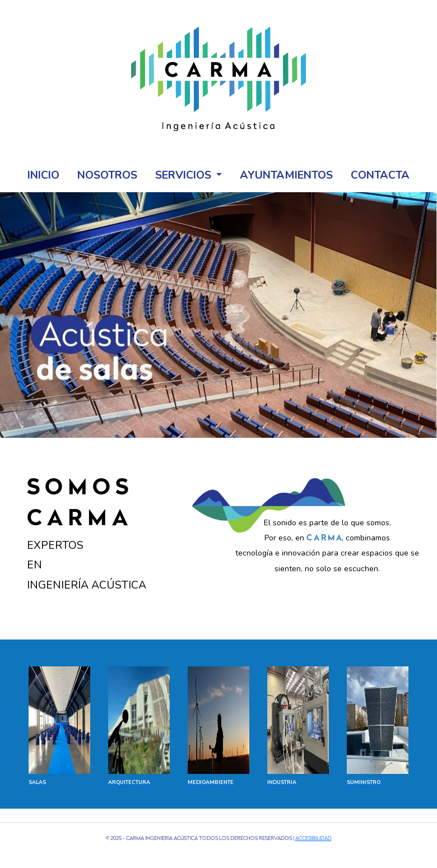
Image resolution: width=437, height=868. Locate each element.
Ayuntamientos (286, 175)
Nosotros (107, 175)
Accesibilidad (313, 839)
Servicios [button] (185, 175)
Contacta (380, 175)
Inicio (43, 175)
